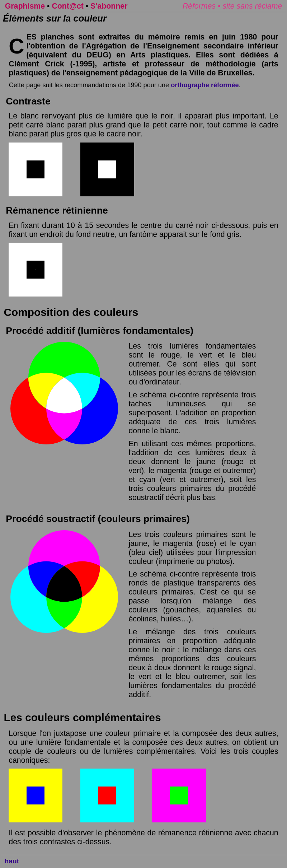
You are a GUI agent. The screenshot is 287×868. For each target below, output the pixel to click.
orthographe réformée (205, 85)
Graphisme (25, 6)
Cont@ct (67, 6)
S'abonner (109, 6)
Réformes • (203, 6)
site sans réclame (252, 6)
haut (12, 861)
